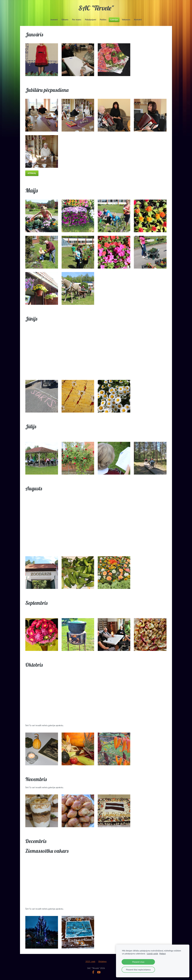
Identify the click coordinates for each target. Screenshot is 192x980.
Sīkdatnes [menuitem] (102, 961)
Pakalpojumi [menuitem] (91, 20)
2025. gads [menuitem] (90, 961)
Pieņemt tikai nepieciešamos (138, 970)
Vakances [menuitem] (126, 20)
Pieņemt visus (138, 962)
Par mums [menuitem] (77, 20)
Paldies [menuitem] (103, 20)
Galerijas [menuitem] (114, 20)
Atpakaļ (32, 173)
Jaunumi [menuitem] (54, 20)
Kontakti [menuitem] (138, 20)
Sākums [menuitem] (65, 20)
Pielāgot (163, 954)
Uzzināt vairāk (152, 954)
